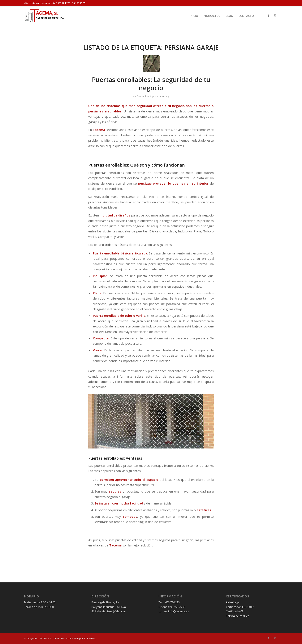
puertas (204, 106)
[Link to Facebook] (268, 16)
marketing (163, 96)
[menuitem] (194, 16)
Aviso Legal (233, 602)
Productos (143, 96)
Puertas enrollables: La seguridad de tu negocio (151, 84)
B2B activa (90, 638)
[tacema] (44, 16)
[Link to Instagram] (275, 16)
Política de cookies (238, 616)
